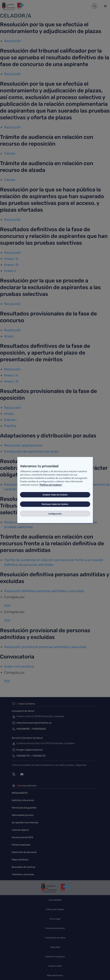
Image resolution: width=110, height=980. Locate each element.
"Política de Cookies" (51, 485)
